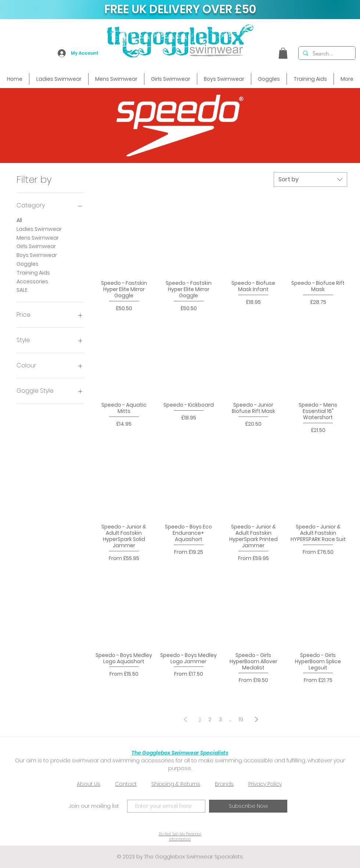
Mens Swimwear (38, 238)
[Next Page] (256, 719)
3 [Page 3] (220, 719)
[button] (283, 53)
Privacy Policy (265, 784)
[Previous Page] (186, 719)
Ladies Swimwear (39, 229)
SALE (22, 290)
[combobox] (310, 179)
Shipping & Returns (176, 784)
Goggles (28, 264)
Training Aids (33, 273)
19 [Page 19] (241, 719)
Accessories (32, 281)
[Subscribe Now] (248, 806)
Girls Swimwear (36, 246)
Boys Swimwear (37, 255)
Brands (224, 784)
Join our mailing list (94, 806)
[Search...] (326, 53)
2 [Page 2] (210, 719)
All (19, 220)
